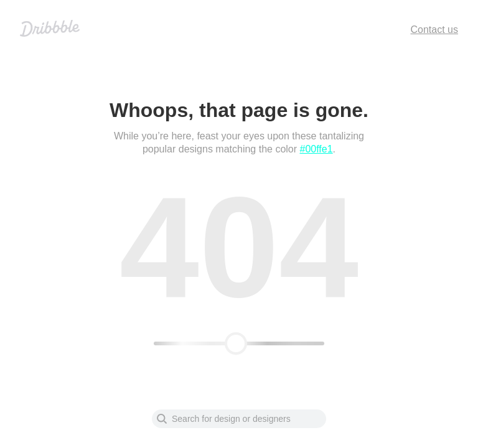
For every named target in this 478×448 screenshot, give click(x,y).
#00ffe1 (316, 149)
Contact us (434, 30)
